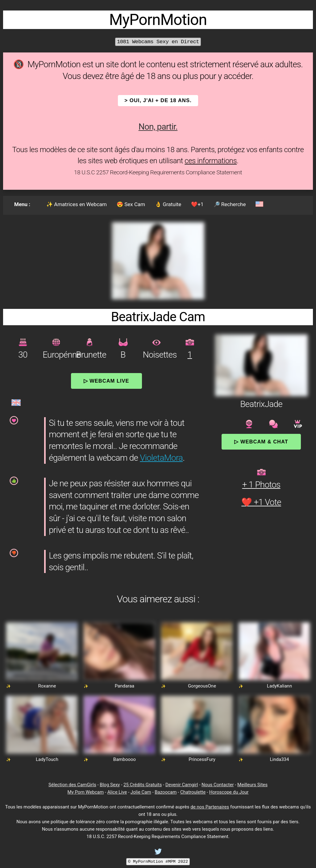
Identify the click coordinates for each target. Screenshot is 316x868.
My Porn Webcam (86, 792)
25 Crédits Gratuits (143, 785)
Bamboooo (125, 759)
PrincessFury (202, 759)
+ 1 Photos (261, 485)
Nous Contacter (218, 785)
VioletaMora (161, 458)
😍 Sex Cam (131, 204)
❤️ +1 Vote (261, 502)
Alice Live (117, 792)
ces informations (211, 161)
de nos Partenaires (210, 807)
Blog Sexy (110, 785)
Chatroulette (193, 792)
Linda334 (280, 759)
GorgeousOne (202, 686)
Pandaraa (125, 686)
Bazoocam (166, 792)
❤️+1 (197, 204)
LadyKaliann (279, 686)
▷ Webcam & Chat (261, 442)
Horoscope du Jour (229, 792)
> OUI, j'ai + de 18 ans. (158, 100)
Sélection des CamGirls (72, 785)
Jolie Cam (141, 792)
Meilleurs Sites (252, 785)
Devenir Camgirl (182, 785)
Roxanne (47, 686)
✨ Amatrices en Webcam (77, 204)
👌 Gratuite (168, 204)
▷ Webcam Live (106, 381)
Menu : (22, 204)
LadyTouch (47, 759)
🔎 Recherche (230, 204)
